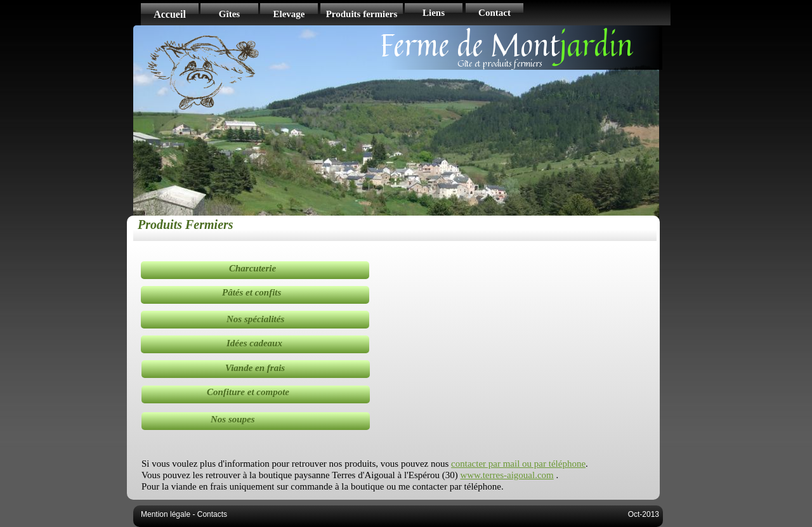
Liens (434, 13)
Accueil (170, 14)
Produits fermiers (362, 14)
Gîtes (229, 14)
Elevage (289, 14)
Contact (494, 13)
